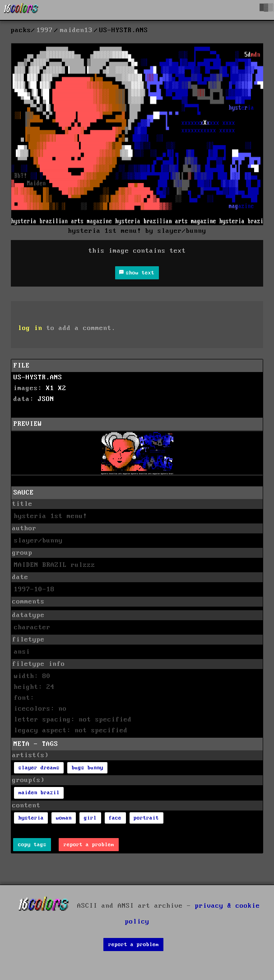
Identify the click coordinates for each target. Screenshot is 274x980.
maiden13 (76, 30)
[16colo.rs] (21, 10)
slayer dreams (39, 768)
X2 (62, 388)
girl (90, 818)
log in (30, 328)
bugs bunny (88, 768)
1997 (45, 30)
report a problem (89, 845)
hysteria (31, 818)
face (115, 818)
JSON (46, 399)
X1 (50, 388)
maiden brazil (39, 793)
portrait (146, 818)
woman (64, 818)
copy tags (32, 845)
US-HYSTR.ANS (38, 377)
